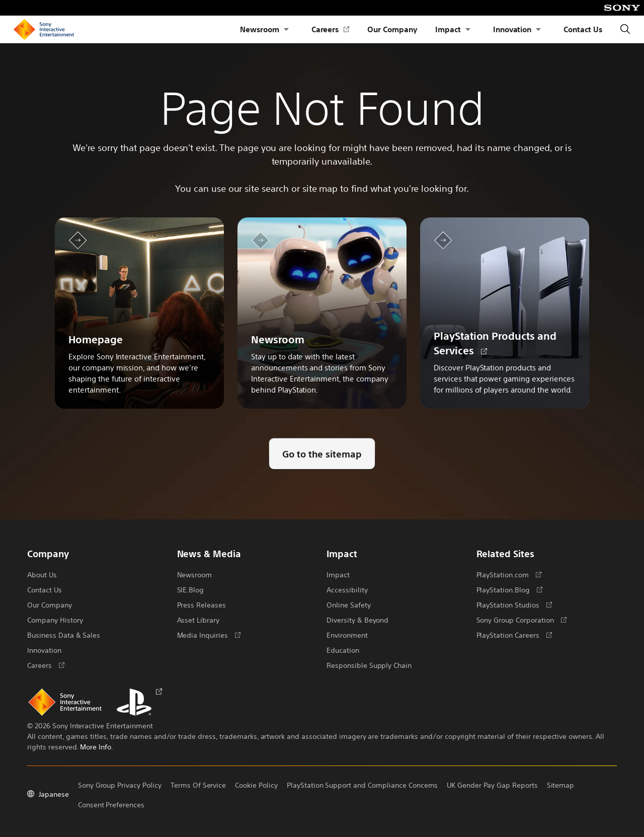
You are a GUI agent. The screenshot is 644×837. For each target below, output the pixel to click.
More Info (96, 746)
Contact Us (583, 29)
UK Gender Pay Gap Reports (492, 785)
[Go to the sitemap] (322, 454)
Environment (347, 635)
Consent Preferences (111, 804)
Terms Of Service (198, 785)
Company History (55, 620)
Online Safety (349, 604)
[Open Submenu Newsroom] (286, 29)
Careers (331, 29)
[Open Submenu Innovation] (538, 29)
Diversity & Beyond (357, 620)
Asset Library (198, 620)
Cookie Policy (256, 785)
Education (343, 650)
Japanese (48, 793)
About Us (42, 574)
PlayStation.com (509, 574)
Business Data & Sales (64, 635)
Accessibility (347, 589)
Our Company (392, 29)
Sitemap (560, 785)
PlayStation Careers (514, 635)
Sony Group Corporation (521, 620)
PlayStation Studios (514, 604)
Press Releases (202, 604)
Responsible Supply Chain (369, 665)
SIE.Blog (191, 589)
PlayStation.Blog (509, 589)
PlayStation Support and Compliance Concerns (363, 785)
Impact (448, 29)
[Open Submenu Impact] (468, 29)
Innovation (512, 29)
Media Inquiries (209, 635)
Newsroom (260, 29)
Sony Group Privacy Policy (120, 785)
